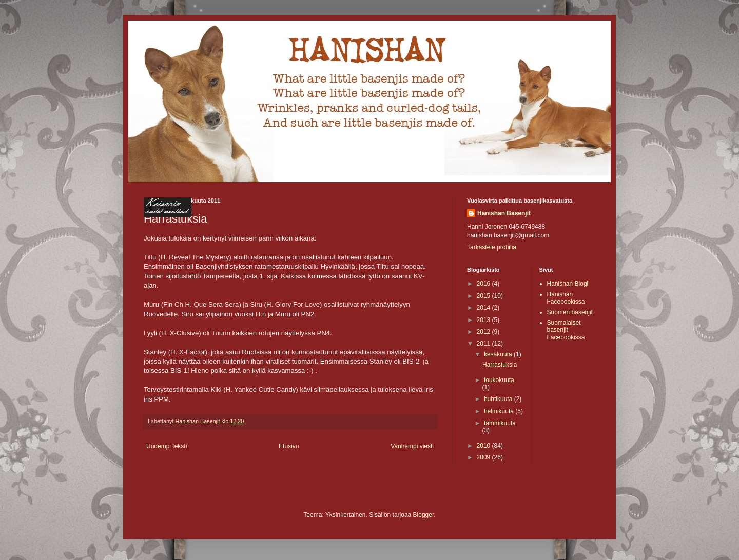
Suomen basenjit (570, 312)
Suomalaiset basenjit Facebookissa (566, 330)
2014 (484, 308)
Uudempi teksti (167, 446)
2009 (484, 457)
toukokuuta (499, 380)
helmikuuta (500, 411)
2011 (484, 344)
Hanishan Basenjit (504, 213)
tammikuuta (500, 423)
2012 (484, 332)
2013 (484, 320)
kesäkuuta (499, 354)
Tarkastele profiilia (492, 247)
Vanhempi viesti (412, 446)
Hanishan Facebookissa (566, 298)
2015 (484, 296)
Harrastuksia (500, 365)
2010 (484, 446)
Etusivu (289, 446)
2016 (484, 284)
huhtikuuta (499, 399)
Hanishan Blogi (568, 284)
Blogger (424, 515)
